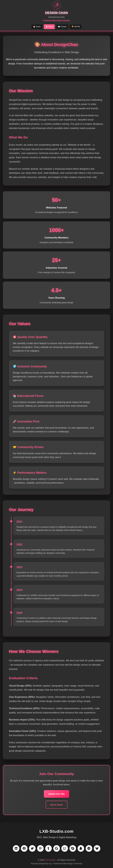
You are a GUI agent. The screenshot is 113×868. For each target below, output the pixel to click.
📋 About (49, 27)
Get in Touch (57, 805)
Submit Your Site (56, 794)
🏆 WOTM (76, 27)
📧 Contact (62, 27)
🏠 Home (37, 27)
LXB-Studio (50, 860)
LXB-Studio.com (56, 831)
